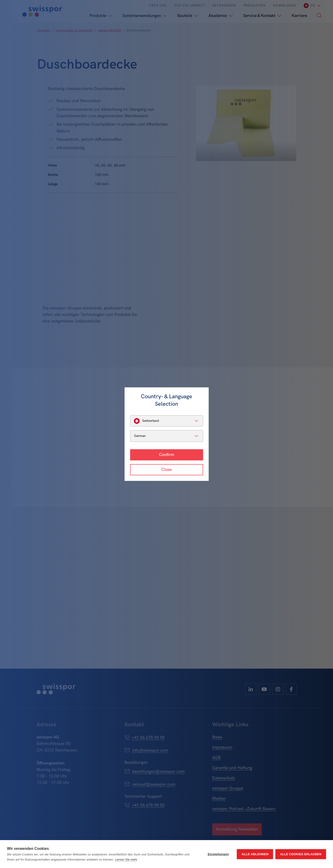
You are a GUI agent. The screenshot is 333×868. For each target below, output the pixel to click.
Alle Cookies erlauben (301, 854)
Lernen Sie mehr (126, 860)
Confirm (166, 455)
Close (166, 470)
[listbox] (167, 421)
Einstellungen (218, 854)
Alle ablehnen (255, 854)
